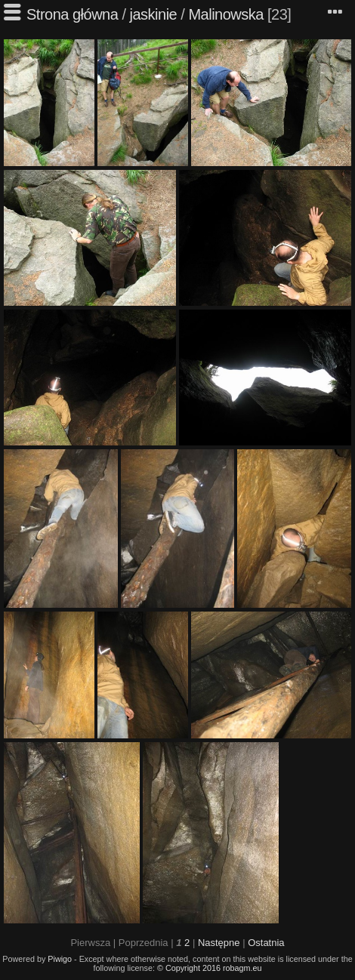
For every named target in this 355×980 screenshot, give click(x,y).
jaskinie (154, 14)
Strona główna (72, 14)
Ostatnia (266, 943)
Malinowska (225, 14)
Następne (219, 943)
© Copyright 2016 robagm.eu (210, 968)
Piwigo (60, 959)
